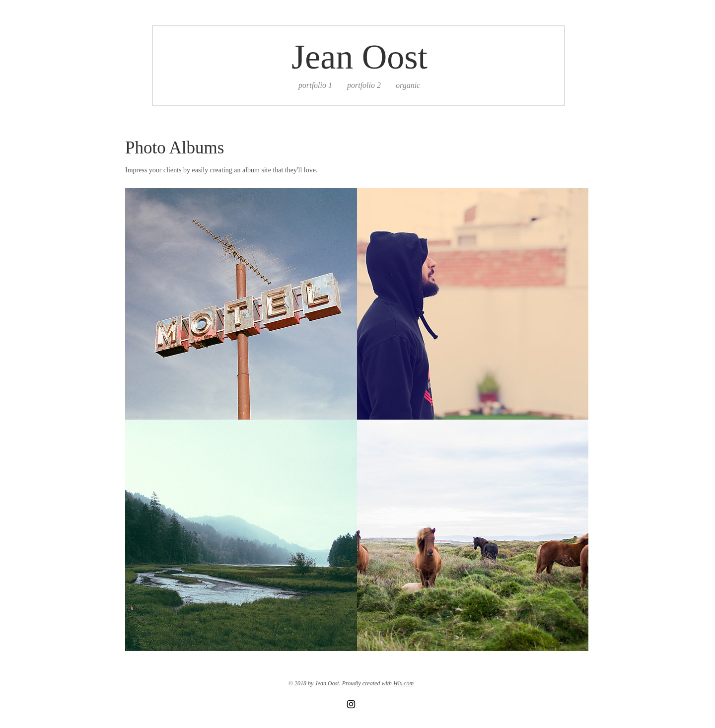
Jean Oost (359, 57)
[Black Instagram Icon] (351, 704)
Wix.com (403, 683)
